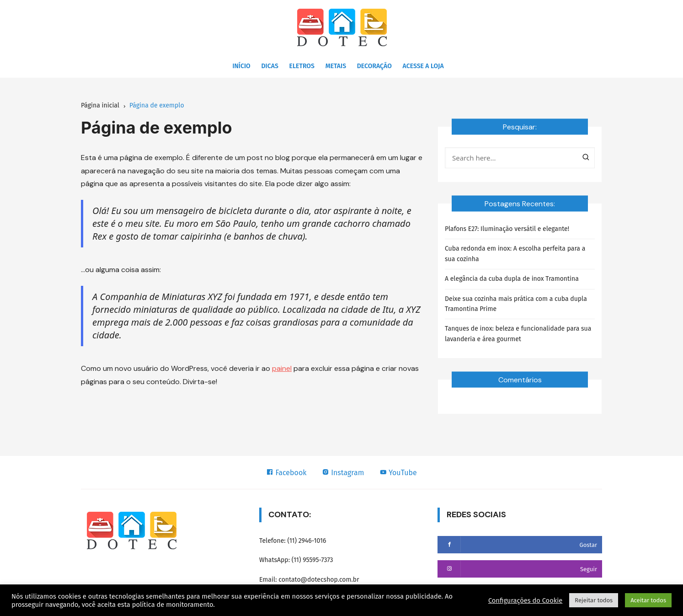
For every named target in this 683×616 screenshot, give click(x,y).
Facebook (286, 473)
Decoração (374, 66)
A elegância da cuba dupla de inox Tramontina (512, 279)
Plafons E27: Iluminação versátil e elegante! (507, 229)
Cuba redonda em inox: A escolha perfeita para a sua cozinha (515, 254)
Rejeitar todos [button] (594, 600)
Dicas (270, 66)
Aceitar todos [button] (648, 600)
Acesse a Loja (423, 66)
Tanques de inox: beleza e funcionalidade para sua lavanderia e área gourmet (518, 334)
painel (282, 368)
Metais (336, 66)
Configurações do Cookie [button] (525, 600)
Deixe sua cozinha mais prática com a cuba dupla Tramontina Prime (516, 304)
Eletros (302, 66)
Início (241, 66)
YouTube (398, 473)
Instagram (343, 473)
